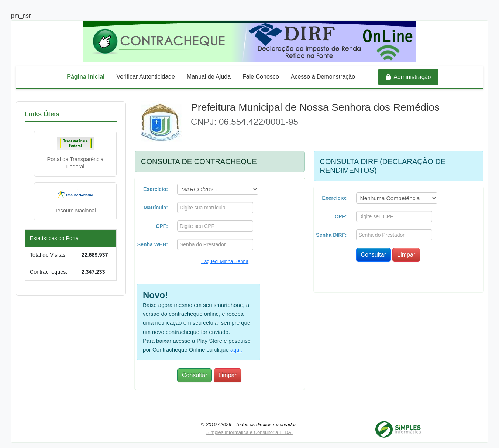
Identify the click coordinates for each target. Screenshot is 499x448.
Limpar (228, 372)
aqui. (233, 347)
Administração (408, 77)
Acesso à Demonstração (323, 77)
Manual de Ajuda (209, 77)
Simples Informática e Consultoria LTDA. (250, 429)
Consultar (195, 372)
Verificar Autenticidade (146, 77)
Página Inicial (86, 77)
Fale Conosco (261, 77)
